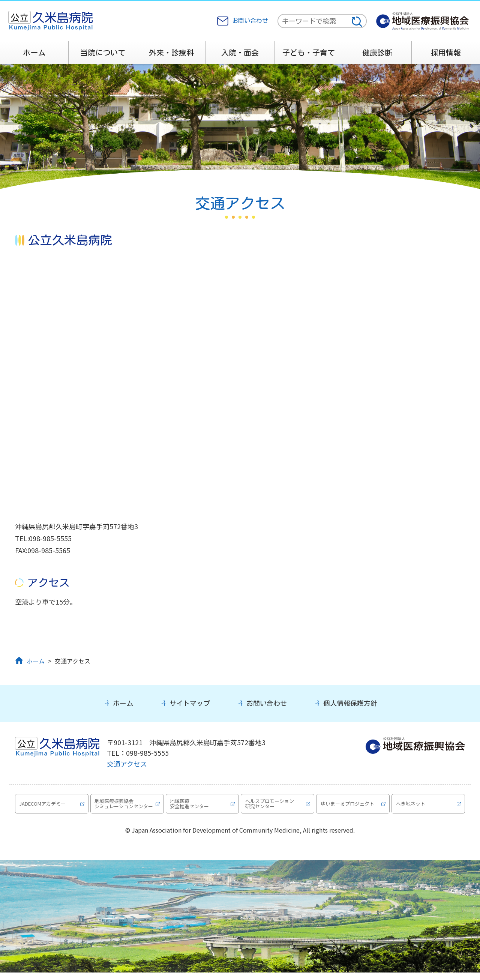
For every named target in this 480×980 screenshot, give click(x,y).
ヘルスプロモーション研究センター (270, 807)
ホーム (34, 53)
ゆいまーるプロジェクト (348, 807)
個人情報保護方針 (350, 703)
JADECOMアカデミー (43, 807)
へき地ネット (411, 807)
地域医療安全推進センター (190, 807)
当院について (103, 53)
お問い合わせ (250, 21)
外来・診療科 (171, 53)
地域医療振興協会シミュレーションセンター (122, 807)
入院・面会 (240, 53)
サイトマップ (190, 703)
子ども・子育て (309, 53)
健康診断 (377, 53)
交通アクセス (127, 764)
